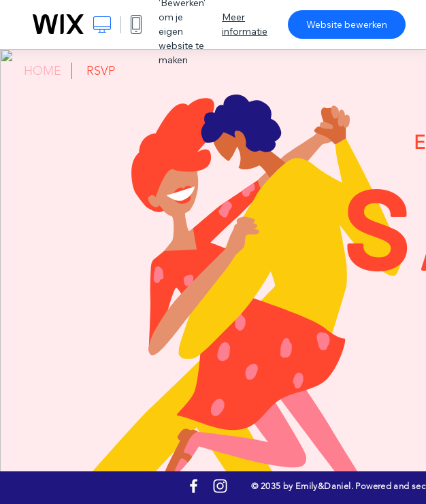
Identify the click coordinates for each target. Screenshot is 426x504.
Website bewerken (347, 24)
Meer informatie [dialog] (245, 24)
